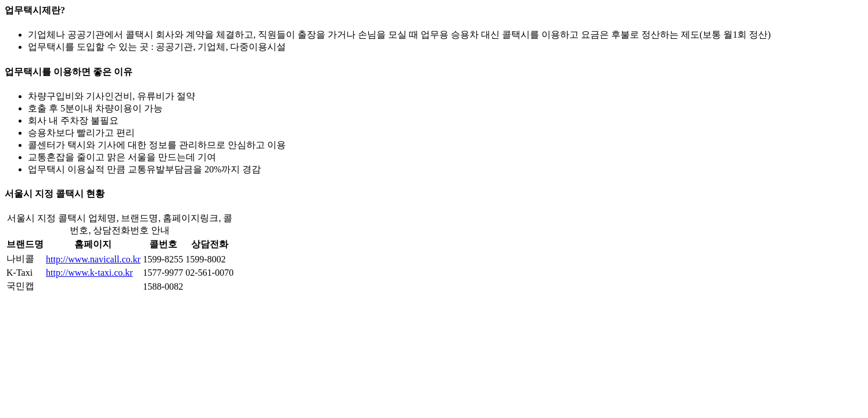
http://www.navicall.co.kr (93, 259)
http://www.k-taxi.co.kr (89, 273)
